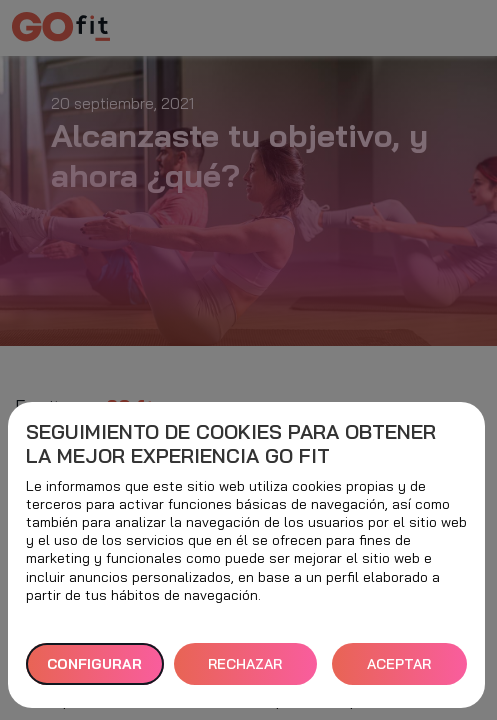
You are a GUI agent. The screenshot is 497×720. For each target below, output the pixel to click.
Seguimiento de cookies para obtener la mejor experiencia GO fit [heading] (231, 444)
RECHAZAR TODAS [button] (245, 670)
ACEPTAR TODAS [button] (399, 670)
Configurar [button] (94, 664)
